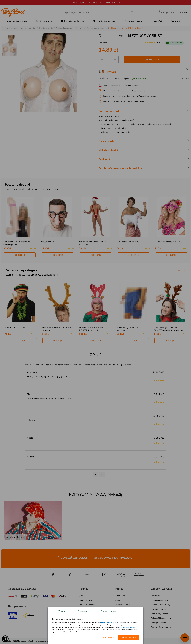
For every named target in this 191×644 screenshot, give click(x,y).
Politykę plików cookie (128, 627)
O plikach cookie (108, 611)
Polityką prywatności (108, 622)
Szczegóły (83, 611)
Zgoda (62, 611)
